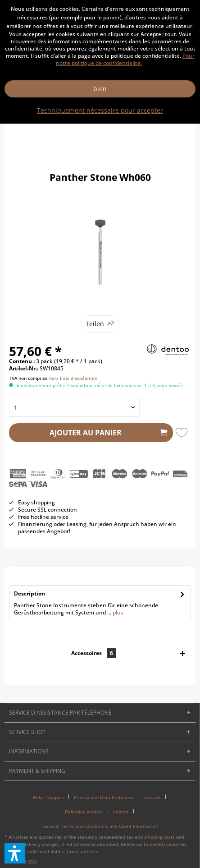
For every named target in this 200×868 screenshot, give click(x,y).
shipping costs (159, 837)
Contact (152, 797)
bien (100, 89)
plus (117, 612)
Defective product (84, 812)
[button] (15, 853)
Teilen (95, 324)
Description (30, 593)
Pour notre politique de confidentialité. (125, 59)
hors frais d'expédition (73, 378)
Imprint (121, 812)
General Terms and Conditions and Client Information (100, 826)
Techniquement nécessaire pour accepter (100, 110)
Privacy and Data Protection (104, 797)
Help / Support (48, 797)
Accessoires (94, 653)
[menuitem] (52, 797)
